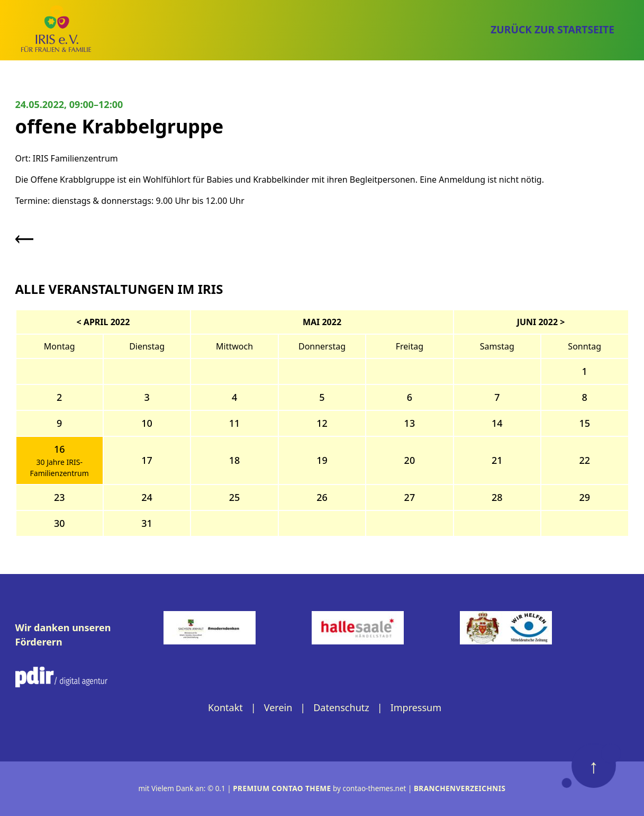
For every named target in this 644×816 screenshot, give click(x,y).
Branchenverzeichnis (460, 788)
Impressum (416, 707)
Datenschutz (341, 707)
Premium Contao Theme (282, 788)
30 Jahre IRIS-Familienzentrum (60, 468)
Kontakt (225, 707)
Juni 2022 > (541, 322)
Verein (278, 707)
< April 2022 (103, 322)
